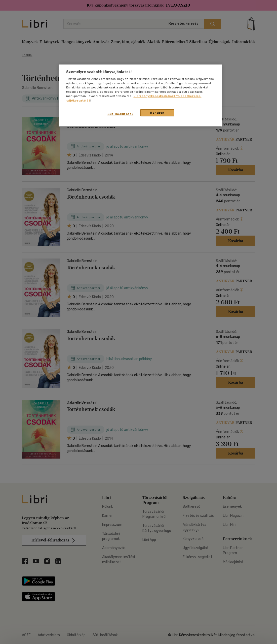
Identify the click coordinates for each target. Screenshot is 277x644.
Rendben (157, 113)
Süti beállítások (120, 114)
